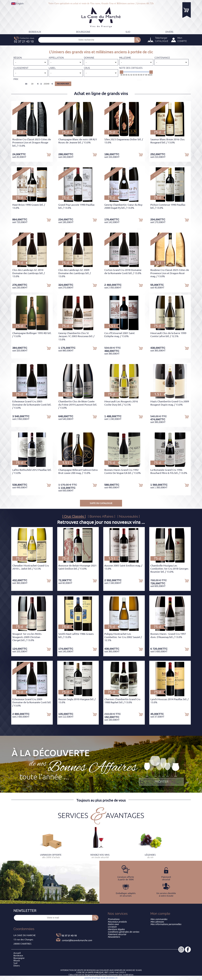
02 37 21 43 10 (69, 936)
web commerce (110, 978)
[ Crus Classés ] (74, 516)
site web (103, 978)
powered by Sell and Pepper (93, 978)
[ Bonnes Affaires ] (101, 516)
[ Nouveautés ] (129, 516)
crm (116, 978)
